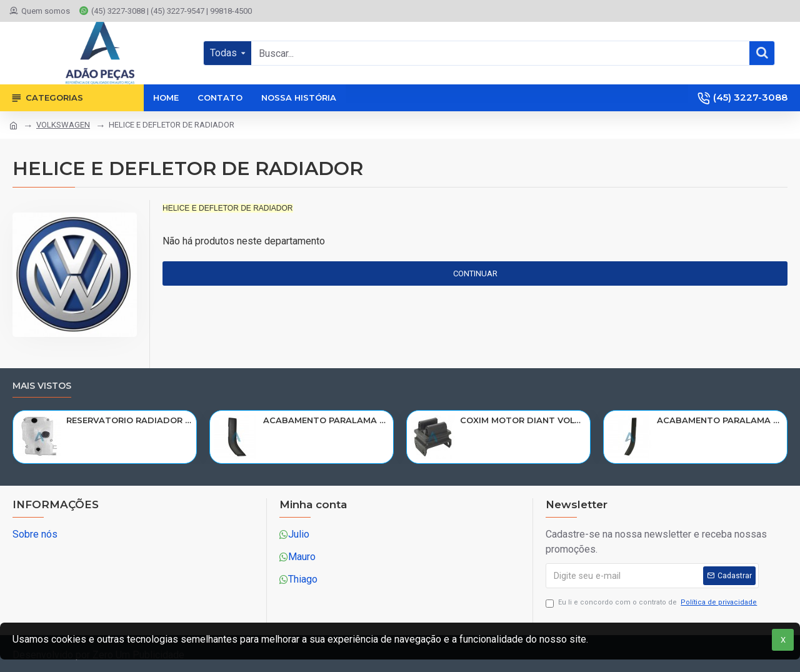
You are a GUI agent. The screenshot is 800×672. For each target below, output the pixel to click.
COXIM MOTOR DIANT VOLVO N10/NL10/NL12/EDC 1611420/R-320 (523, 420)
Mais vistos (42, 386)
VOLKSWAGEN (63, 125)
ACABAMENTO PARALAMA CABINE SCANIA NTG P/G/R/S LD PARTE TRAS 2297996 (720, 420)
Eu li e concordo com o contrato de (652, 603)
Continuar (475, 273)
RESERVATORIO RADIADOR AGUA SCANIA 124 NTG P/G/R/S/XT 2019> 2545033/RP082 (129, 420)
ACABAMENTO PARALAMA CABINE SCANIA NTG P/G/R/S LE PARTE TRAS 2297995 (326, 420)
